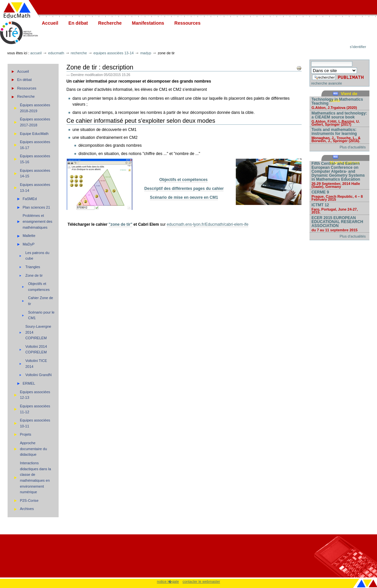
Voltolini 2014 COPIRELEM (36, 349)
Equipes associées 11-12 (35, 409)
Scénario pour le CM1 (41, 315)
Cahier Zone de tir (40, 301)
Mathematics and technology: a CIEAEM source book (339, 118)
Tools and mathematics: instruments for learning (339, 135)
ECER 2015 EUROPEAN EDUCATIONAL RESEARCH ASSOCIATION (339, 224)
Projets (25, 434)
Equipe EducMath (34, 134)
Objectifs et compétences (39, 287)
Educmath (56, 53)
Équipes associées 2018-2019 (35, 108)
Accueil (50, 23)
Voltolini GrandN (39, 375)
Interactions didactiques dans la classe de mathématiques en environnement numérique (35, 477)
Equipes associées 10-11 (35, 423)
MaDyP (146, 53)
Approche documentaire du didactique (33, 449)
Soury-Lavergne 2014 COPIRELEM (38, 332)
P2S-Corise (29, 500)
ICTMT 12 (339, 208)
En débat (78, 23)
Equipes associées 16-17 (35, 145)
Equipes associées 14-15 (35, 173)
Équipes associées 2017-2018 (35, 122)
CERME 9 (339, 195)
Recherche (110, 23)
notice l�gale (168, 581)
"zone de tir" (121, 224)
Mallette (29, 236)
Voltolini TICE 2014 (36, 364)
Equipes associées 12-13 (35, 395)
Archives (27, 509)
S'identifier (358, 47)
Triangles (33, 267)
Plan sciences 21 (36, 207)
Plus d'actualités (353, 147)
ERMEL (29, 383)
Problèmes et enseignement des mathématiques (38, 221)
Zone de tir (34, 275)
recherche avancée (327, 83)
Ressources (188, 23)
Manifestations (148, 23)
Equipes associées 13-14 (114, 53)
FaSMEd (30, 199)
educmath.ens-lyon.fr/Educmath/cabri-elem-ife (207, 224)
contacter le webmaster (201, 581)
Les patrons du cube (37, 256)
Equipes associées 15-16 (35, 159)
